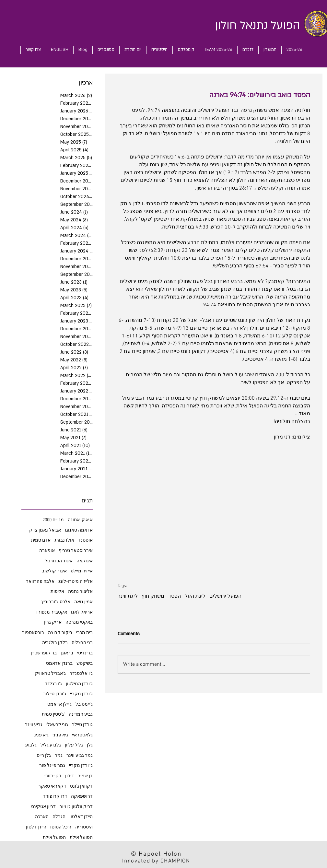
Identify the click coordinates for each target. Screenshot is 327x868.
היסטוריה (84, 827)
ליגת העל (195, 596)
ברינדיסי (85, 653)
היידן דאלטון (81, 817)
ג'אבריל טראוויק (50, 674)
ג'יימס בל (84, 704)
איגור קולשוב (54, 571)
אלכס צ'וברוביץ (56, 602)
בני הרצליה (82, 643)
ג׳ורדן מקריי (81, 766)
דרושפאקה (82, 797)
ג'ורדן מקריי (81, 694)
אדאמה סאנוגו (79, 530)
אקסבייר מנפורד (51, 612)
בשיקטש (85, 664)
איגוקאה (85, 561)
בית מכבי (84, 633)
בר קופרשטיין (44, 653)
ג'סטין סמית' (53, 715)
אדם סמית (41, 540)
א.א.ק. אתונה (80, 520)
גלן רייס (44, 756)
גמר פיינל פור (52, 766)
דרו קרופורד (55, 797)
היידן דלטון (36, 827)
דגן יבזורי (53, 776)
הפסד (175, 596)
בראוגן (67, 653)
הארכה (42, 817)
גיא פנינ (41, 735)
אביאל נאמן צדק (45, 530)
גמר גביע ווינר (80, 756)
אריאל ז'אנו (82, 612)
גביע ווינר (34, 725)
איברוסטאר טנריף (76, 551)
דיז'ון (70, 776)
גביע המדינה (81, 715)
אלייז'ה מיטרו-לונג (76, 582)
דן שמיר (85, 776)
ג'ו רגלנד (53, 684)
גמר (59, 756)
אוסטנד (85, 540)
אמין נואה (83, 602)
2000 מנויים (53, 520)
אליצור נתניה (80, 592)
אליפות (57, 592)
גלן (90, 745)
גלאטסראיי (82, 735)
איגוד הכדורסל (59, 561)
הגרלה (59, 817)
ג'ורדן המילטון (79, 684)
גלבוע (31, 745)
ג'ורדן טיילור (55, 694)
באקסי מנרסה (79, 622)
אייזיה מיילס (82, 571)
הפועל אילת (54, 838)
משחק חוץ (153, 596)
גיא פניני (60, 735)
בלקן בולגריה (55, 643)
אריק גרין (53, 622)
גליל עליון (74, 745)
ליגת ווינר (128, 596)
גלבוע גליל (51, 745)
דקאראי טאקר (52, 786)
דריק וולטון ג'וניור (76, 807)
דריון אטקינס (43, 807)
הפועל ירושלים (225, 596)
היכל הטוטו (61, 827)
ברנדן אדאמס (59, 664)
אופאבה (47, 551)
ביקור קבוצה (60, 633)
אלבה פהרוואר (40, 582)
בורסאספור (33, 633)
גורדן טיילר (82, 725)
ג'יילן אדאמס (59, 704)
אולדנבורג (64, 540)
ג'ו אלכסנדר (81, 674)
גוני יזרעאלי (57, 725)
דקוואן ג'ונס (81, 786)
